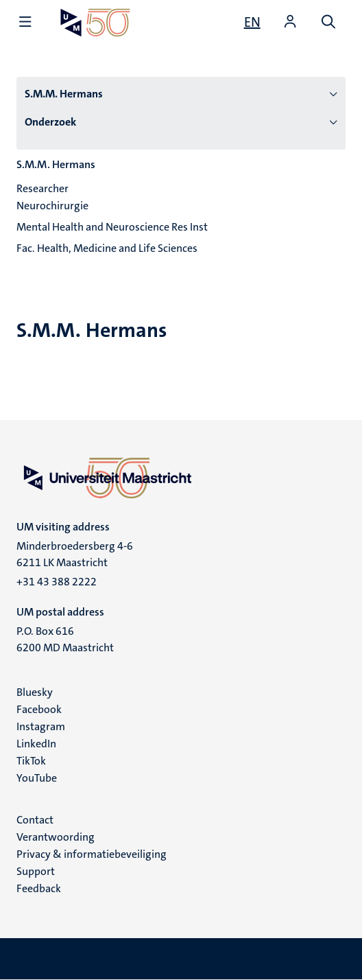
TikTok (31, 761)
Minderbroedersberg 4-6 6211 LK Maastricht (75, 554)
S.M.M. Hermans (64, 94)
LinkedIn (36, 744)
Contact (35, 820)
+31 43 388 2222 (57, 582)
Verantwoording (56, 837)
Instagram (41, 726)
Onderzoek (50, 122)
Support (36, 871)
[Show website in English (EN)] (252, 22)
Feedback (39, 888)
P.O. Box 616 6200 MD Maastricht (65, 639)
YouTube (37, 778)
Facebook (39, 709)
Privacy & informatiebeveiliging (92, 854)
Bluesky (35, 692)
